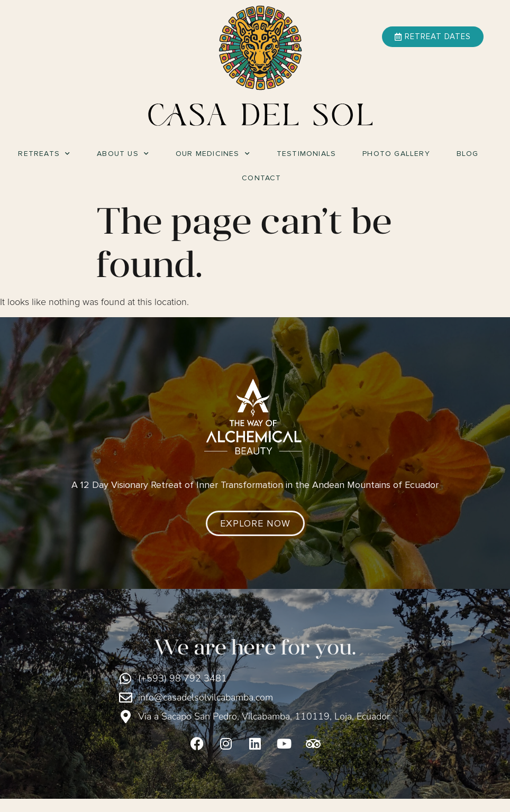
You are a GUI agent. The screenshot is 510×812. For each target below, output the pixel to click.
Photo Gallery (396, 154)
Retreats (44, 154)
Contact (261, 178)
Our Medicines (213, 154)
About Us (123, 154)
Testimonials (306, 154)
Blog (468, 154)
